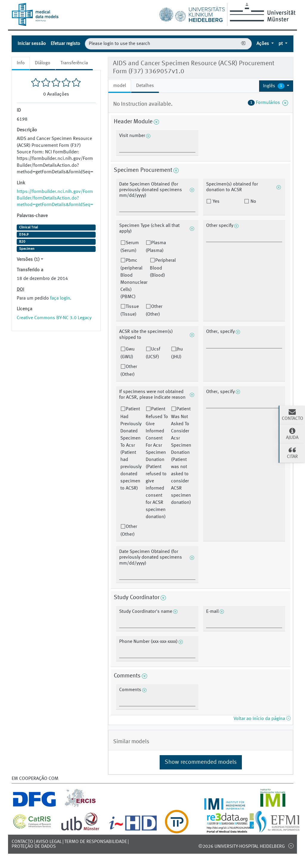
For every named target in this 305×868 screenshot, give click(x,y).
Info (21, 63)
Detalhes (145, 86)
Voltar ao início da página (262, 719)
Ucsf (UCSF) (153, 353)
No (253, 202)
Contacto (22, 842)
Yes (215, 202)
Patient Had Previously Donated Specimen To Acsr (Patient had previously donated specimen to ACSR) (131, 449)
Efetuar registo (65, 44)
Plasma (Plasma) (156, 247)
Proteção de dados (34, 847)
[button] (276, 86)
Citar (292, 453)
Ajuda (292, 434)
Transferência (74, 63)
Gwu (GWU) (127, 353)
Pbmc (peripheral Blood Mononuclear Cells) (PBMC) (134, 279)
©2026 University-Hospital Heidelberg (242, 847)
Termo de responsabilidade (96, 842)
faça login (60, 298)
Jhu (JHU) (177, 353)
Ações (263, 44)
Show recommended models (201, 762)
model (120, 86)
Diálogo (43, 63)
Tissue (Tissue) (130, 311)
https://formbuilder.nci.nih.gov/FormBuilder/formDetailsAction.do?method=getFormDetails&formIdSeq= (55, 198)
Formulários (268, 103)
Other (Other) (154, 311)
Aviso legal (49, 842)
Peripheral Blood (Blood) (163, 268)
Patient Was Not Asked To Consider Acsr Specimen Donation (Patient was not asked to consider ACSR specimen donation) (181, 456)
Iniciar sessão (32, 44)
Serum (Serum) (130, 247)
